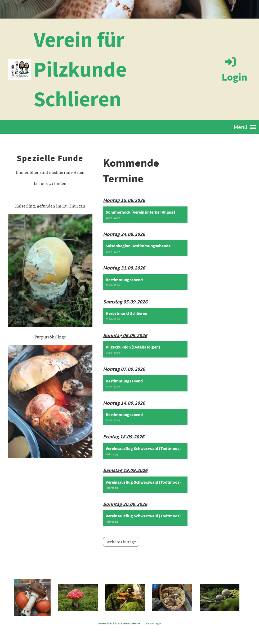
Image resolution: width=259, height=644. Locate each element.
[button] (145, 215)
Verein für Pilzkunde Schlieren (80, 69)
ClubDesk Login (152, 624)
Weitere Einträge (121, 542)
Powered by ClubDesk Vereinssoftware (119, 624)
